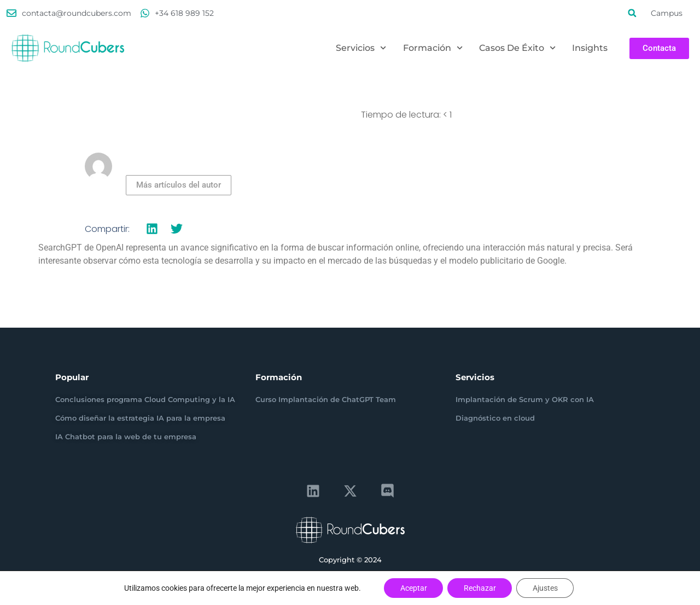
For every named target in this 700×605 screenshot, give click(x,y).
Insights (590, 48)
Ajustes (546, 588)
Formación (433, 48)
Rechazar (480, 588)
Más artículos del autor (179, 185)
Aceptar (413, 588)
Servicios (361, 48)
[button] (632, 13)
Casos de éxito (517, 48)
